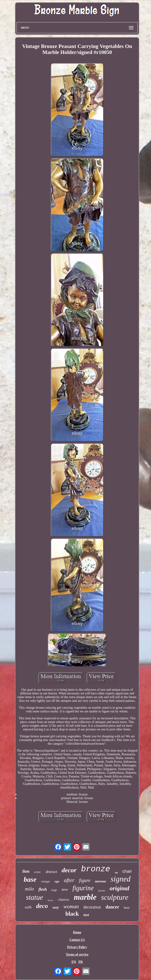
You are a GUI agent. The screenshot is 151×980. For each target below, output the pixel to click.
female (102, 890)
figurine (83, 888)
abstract (51, 872)
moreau (100, 881)
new (65, 889)
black (72, 914)
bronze (96, 869)
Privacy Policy (77, 947)
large (54, 890)
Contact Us (77, 940)
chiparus (64, 900)
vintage (45, 881)
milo (29, 889)
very (56, 907)
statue (34, 897)
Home (77, 932)
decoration (92, 907)
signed (121, 879)
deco (42, 906)
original (119, 888)
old (116, 873)
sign (57, 881)
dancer (112, 907)
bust (127, 908)
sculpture (115, 897)
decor (69, 870)
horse (50, 900)
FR (81, 962)
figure (85, 880)
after (69, 880)
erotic (38, 872)
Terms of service (77, 955)
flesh (43, 889)
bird (86, 915)
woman (71, 907)
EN (74, 962)
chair (127, 871)
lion (26, 871)
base (30, 879)
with (28, 907)
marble (85, 897)
